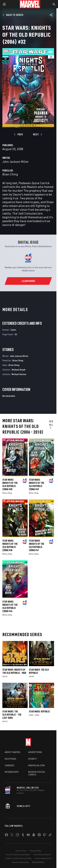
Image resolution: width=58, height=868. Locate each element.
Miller (5, 493)
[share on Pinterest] (39, 835)
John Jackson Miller (15, 162)
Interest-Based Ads (20, 862)
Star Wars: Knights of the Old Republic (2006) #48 (10, 545)
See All (51, 424)
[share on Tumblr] (23, 835)
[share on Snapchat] (34, 835)
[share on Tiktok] (50, 835)
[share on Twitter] (12, 835)
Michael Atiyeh (19, 370)
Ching (10, 493)
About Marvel (13, 752)
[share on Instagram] (17, 835)
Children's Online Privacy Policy (18, 858)
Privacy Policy (35, 851)
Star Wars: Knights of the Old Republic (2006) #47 (37, 545)
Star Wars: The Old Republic (39, 671)
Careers (10, 765)
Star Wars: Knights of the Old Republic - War (14, 671)
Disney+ (33, 759)
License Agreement (43, 858)
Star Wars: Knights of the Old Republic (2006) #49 (37, 484)
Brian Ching (10, 174)
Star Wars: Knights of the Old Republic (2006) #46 (10, 606)
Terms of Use (21, 851)
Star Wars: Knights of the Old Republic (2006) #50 (10, 484)
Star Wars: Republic (39, 711)
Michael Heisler (19, 374)
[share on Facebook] (6, 836)
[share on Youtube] (28, 835)
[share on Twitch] (45, 835)
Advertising (35, 752)
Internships (12, 772)
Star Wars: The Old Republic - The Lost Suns (12, 715)
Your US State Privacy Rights (18, 854)
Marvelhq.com (36, 765)
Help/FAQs (11, 759)
